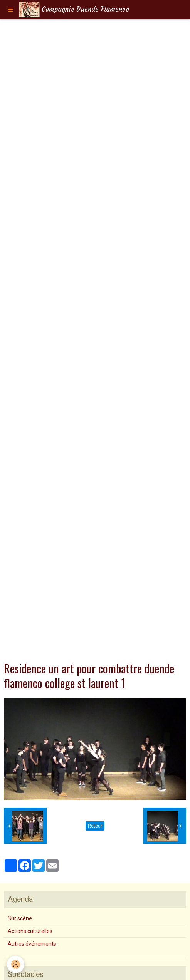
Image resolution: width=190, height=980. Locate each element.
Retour (95, 826)
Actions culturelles (30, 931)
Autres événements (32, 944)
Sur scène (20, 918)
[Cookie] (16, 964)
